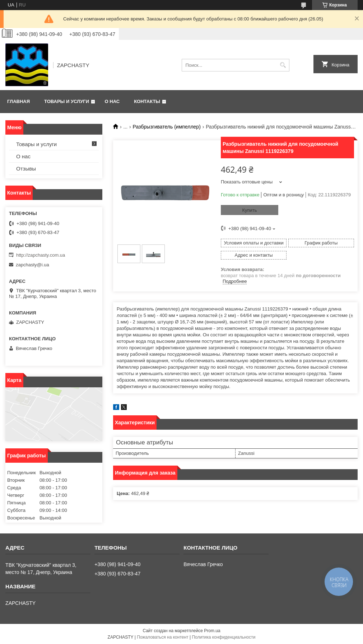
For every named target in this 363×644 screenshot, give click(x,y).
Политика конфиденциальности (224, 637)
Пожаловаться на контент (162, 637)
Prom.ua (212, 631)
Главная (18, 101)
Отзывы (26, 169)
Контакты (147, 101)
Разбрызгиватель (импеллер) (167, 127)
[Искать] (283, 65)
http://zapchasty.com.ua (41, 255)
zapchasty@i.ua (32, 265)
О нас (112, 101)
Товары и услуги (67, 101)
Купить (249, 210)
